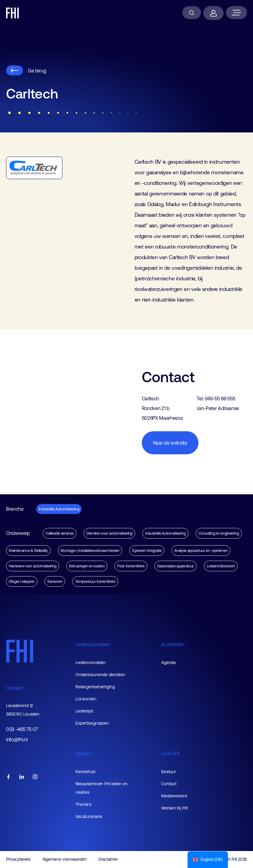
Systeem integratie (147, 551)
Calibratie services (60, 533)
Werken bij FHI (175, 808)
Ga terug (26, 70)
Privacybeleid (18, 859)
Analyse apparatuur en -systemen (201, 551)
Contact (15, 688)
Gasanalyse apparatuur (176, 566)
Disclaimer (108, 859)
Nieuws (83, 753)
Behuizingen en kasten (87, 566)
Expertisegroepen (92, 723)
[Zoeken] (192, 13)
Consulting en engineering (219, 533)
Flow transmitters (131, 566)
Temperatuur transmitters (95, 581)
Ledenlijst (84, 711)
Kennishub (85, 772)
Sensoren (55, 581)
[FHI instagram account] (35, 777)
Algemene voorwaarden (65, 859)
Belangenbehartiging (95, 687)
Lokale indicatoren (221, 566)
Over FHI (170, 753)
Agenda (168, 663)
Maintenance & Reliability (28, 551)
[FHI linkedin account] (22, 777)
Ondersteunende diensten (100, 675)
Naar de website (170, 443)
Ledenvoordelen (93, 644)
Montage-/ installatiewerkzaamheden (90, 551)
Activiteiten (173, 644)
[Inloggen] (213, 13)
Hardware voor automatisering (33, 566)
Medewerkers (174, 796)
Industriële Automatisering (59, 509)
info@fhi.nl (17, 740)
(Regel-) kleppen (22, 581)
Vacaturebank (89, 816)
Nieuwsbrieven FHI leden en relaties (102, 788)
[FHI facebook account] (8, 777)
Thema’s (83, 804)
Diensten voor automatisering (109, 533)
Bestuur (169, 772)
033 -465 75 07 (22, 729)
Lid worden (86, 699)
